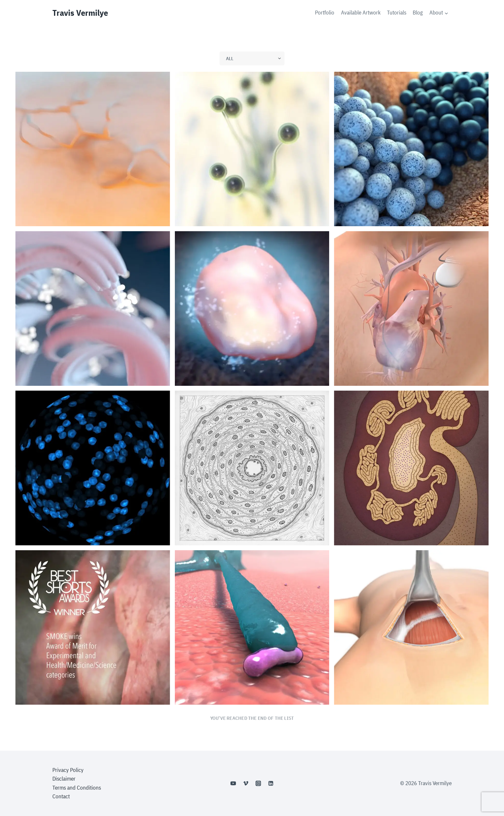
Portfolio (325, 13)
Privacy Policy (68, 770)
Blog (418, 13)
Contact (61, 796)
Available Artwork (361, 13)
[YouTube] (233, 784)
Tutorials (397, 13)
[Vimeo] (246, 784)
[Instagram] (258, 784)
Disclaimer (64, 779)
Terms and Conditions (77, 788)
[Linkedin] (271, 784)
